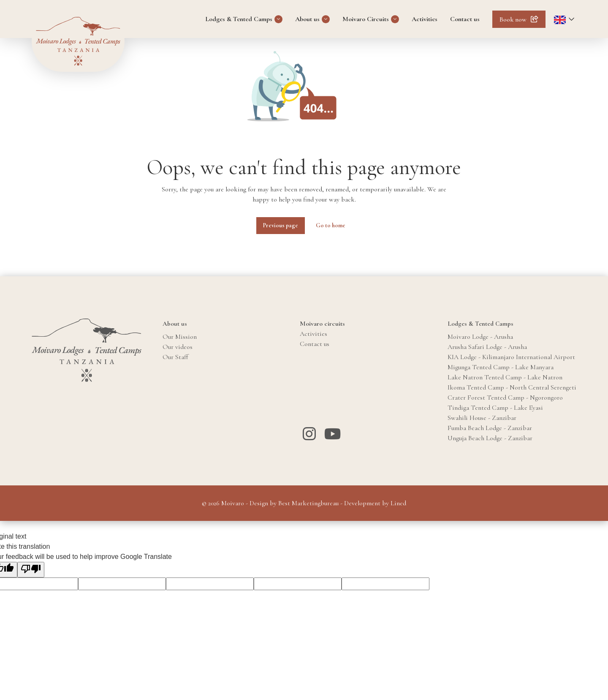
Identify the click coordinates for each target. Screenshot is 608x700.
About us (307, 19)
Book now (513, 19)
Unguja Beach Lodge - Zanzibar (490, 438)
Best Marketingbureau (308, 503)
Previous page (281, 225)
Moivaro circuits (322, 324)
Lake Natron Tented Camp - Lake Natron (505, 377)
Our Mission (180, 337)
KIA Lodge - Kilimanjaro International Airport (511, 357)
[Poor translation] (31, 570)
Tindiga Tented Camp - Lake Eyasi (495, 408)
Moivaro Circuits (366, 19)
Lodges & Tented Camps (239, 19)
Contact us (465, 19)
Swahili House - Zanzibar (482, 418)
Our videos (178, 347)
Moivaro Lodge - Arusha (480, 337)
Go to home (331, 225)
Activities (425, 19)
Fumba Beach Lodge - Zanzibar (490, 428)
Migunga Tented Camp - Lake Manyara (501, 367)
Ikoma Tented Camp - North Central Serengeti (512, 387)
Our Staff (175, 357)
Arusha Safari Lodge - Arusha (487, 347)
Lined (398, 503)
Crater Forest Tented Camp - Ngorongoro (505, 398)
